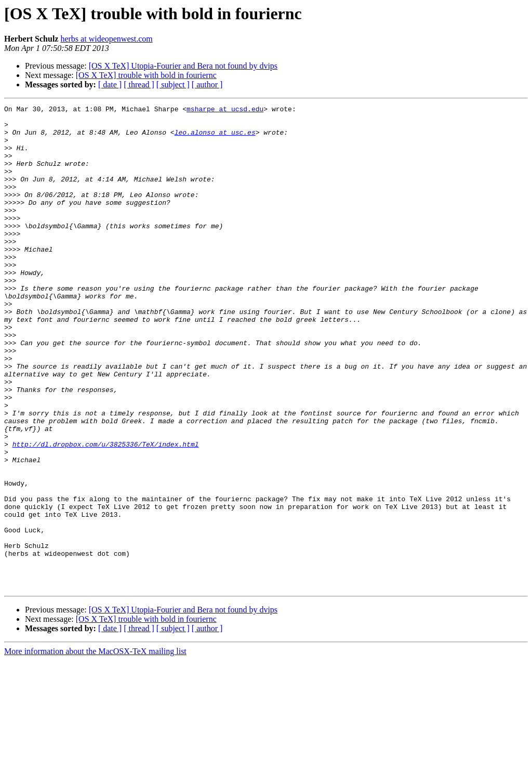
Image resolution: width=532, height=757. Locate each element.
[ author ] (207, 84)
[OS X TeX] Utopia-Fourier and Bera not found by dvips (183, 66)
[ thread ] (139, 84)
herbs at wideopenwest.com (106, 39)
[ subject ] (173, 84)
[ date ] (110, 84)
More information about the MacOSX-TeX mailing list (95, 748)
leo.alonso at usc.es (215, 138)
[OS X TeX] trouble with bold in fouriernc (146, 75)
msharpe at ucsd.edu (225, 110)
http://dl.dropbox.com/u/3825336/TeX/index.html (106, 513)
